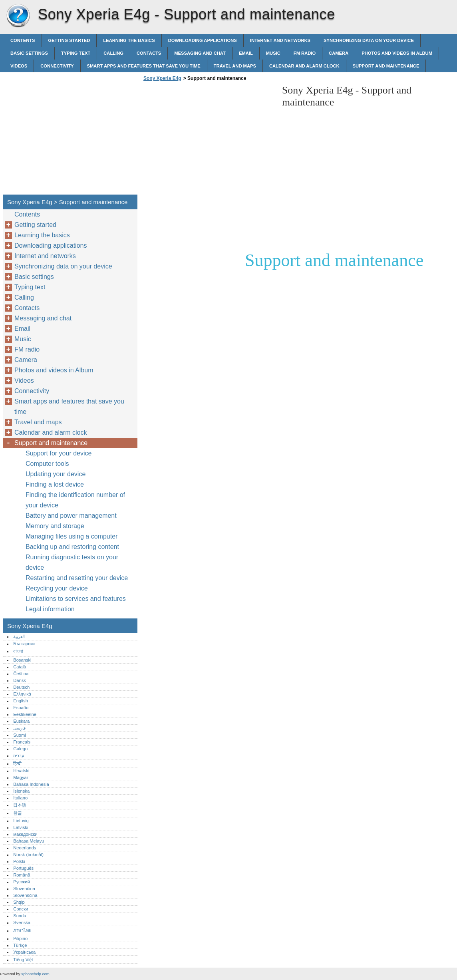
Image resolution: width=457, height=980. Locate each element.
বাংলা (18, 651)
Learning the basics (129, 40)
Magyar (21, 777)
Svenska (22, 922)
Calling (113, 53)
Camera (339, 53)
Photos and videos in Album (397, 53)
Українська (24, 952)
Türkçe (20, 945)
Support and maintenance (386, 66)
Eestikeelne (25, 714)
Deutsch (21, 687)
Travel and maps (235, 66)
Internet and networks (280, 40)
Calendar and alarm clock (304, 66)
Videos (19, 66)
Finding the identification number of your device (75, 500)
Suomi (20, 735)
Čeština (21, 674)
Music (273, 53)
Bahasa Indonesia (31, 784)
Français (22, 742)
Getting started (69, 40)
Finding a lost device (55, 484)
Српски (21, 909)
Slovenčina (24, 889)
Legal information (50, 609)
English (21, 701)
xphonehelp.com (35, 974)
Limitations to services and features (76, 599)
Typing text (76, 53)
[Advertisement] (209, 140)
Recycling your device (57, 588)
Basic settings (29, 53)
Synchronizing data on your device (369, 40)
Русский (22, 882)
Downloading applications (203, 40)
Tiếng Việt (23, 960)
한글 (18, 813)
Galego (20, 749)
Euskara (21, 721)
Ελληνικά (22, 694)
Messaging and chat (200, 53)
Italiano (20, 798)
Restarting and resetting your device (77, 578)
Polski (19, 861)
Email (246, 53)
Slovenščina (25, 895)
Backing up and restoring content (72, 547)
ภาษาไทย (22, 930)
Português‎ (23, 868)
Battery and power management (71, 516)
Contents (23, 40)
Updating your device (56, 474)
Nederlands (25, 848)
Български (24, 644)
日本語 (20, 805)
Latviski (21, 827)
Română (22, 875)
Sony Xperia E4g (18, 16)
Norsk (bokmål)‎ (28, 855)
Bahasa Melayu (29, 841)
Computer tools (47, 464)
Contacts (149, 53)
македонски (25, 834)
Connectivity (57, 66)
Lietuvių (21, 821)
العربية (19, 636)
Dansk (20, 680)
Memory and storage (55, 526)
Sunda (20, 916)
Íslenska (21, 791)
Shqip (19, 902)
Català (20, 667)
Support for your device (59, 453)
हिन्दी (17, 763)
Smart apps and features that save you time (144, 66)
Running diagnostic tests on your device (72, 562)
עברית (19, 755)
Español (21, 708)
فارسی (19, 728)
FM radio (305, 53)
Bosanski (22, 660)
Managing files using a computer (72, 536)
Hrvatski (21, 771)
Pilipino (20, 938)
